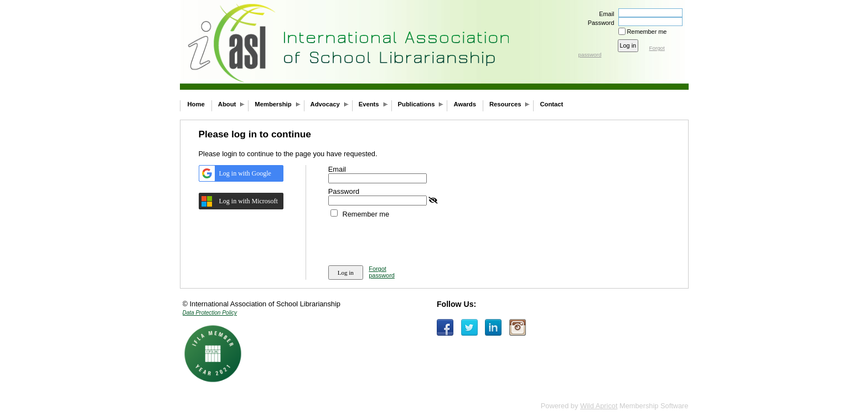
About (227, 104)
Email (604, 14)
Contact (551, 104)
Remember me (647, 32)
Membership (273, 104)
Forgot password (382, 272)
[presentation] (412, 240)
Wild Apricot (599, 406)
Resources (505, 104)
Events (369, 104)
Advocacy (325, 104)
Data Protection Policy (210, 313)
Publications (417, 104)
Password (599, 23)
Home (196, 104)
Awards (464, 104)
